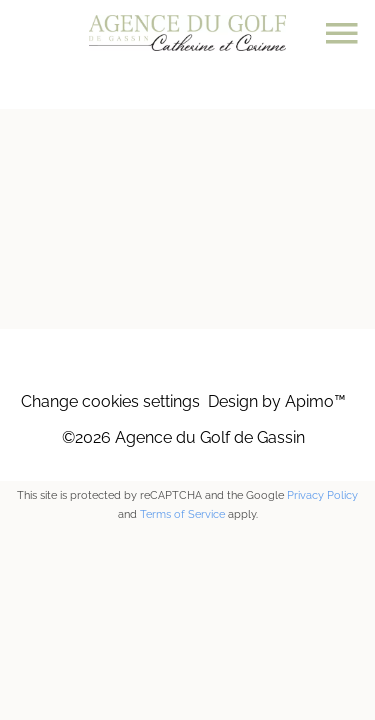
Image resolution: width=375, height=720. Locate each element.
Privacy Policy (322, 495)
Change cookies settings (110, 401)
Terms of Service (182, 514)
